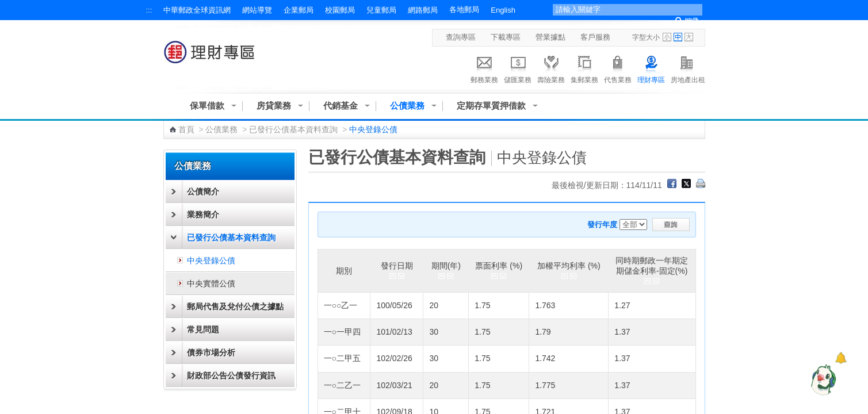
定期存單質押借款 (491, 106)
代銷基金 (341, 106)
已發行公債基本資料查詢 (293, 129)
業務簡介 (203, 214)
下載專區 (506, 37)
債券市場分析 (211, 352)
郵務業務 (484, 68)
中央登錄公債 (211, 260)
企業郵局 (299, 10)
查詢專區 (461, 37)
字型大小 (646, 37)
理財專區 (651, 68)
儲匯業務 (518, 68)
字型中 (678, 37)
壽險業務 (551, 68)
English (503, 10)
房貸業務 (274, 106)
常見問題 (203, 329)
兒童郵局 (381, 10)
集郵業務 (584, 68)
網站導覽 (257, 10)
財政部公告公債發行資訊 (231, 375)
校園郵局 (340, 10)
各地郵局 (464, 9)
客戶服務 (595, 37)
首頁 (186, 129)
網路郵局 (423, 10)
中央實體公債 (211, 283)
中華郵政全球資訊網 (197, 10)
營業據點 (550, 37)
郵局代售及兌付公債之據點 (235, 306)
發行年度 (602, 225)
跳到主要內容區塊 (6, 6)
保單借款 (207, 106)
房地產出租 (688, 68)
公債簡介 (203, 191)
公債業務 (407, 106)
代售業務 (618, 68)
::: (149, 10)
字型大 (689, 37)
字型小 (667, 37)
